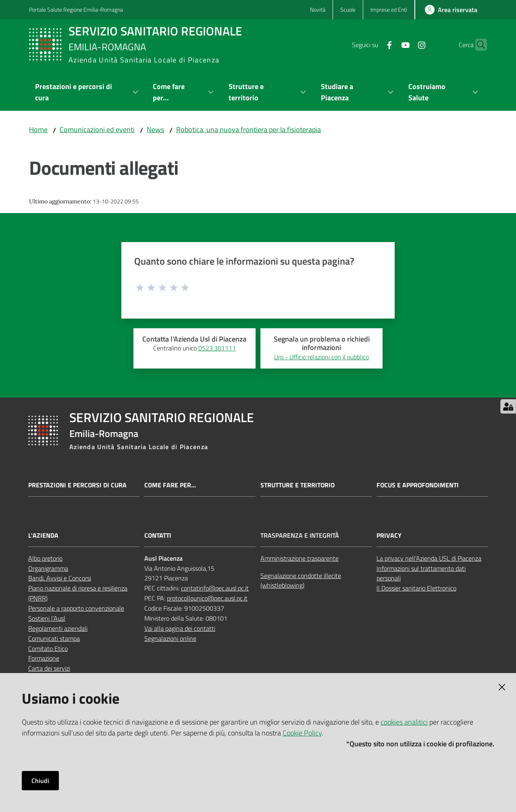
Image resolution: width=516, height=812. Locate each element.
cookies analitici (404, 722)
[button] (477, 45)
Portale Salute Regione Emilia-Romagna (76, 9)
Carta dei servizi (49, 668)
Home (38, 129)
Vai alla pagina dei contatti (180, 628)
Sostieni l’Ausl (47, 618)
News (155, 129)
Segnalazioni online (170, 638)
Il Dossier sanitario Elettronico (416, 588)
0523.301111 (217, 348)
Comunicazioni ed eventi (97, 129)
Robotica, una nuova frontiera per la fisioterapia (249, 129)
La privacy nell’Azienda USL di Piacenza (429, 558)
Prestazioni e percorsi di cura (77, 485)
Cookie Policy (302, 733)
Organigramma (48, 568)
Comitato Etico (48, 648)
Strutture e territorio (298, 485)
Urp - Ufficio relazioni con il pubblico (321, 357)
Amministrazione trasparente (300, 558)
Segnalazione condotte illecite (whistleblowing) (301, 581)
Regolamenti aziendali (58, 628)
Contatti (158, 535)
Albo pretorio (45, 558)
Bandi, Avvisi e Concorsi (60, 578)
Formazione (44, 658)
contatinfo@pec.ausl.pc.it (215, 588)
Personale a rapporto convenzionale (76, 608)
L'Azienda (43, 535)
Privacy (389, 535)
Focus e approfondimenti (418, 485)
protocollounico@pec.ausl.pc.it (207, 598)
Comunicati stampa (54, 638)
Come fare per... (170, 485)
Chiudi (40, 781)
